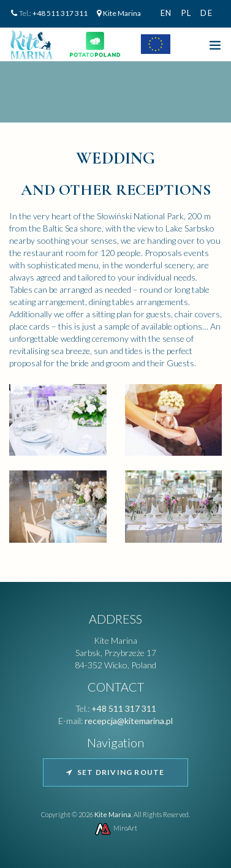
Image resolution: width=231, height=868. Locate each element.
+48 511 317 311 (60, 13)
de (206, 13)
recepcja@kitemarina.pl (129, 721)
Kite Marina (122, 13)
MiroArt (115, 828)
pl (187, 13)
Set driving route (115, 772)
